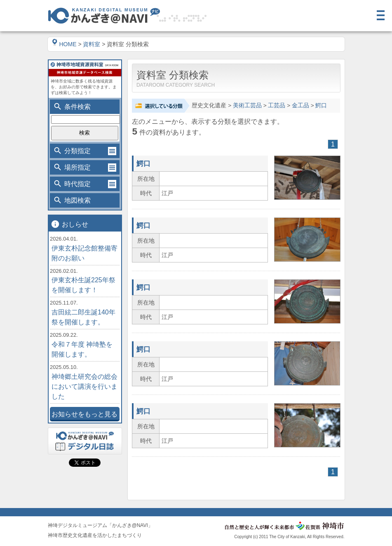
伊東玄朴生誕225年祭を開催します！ (83, 285)
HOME (64, 44)
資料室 (92, 44)
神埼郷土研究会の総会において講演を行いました (85, 386)
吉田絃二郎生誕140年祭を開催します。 (83, 317)
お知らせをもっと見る (85, 414)
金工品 (300, 105)
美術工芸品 (247, 105)
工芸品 (277, 105)
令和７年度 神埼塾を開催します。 (82, 349)
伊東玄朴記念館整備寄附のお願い (85, 253)
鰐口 (321, 105)
